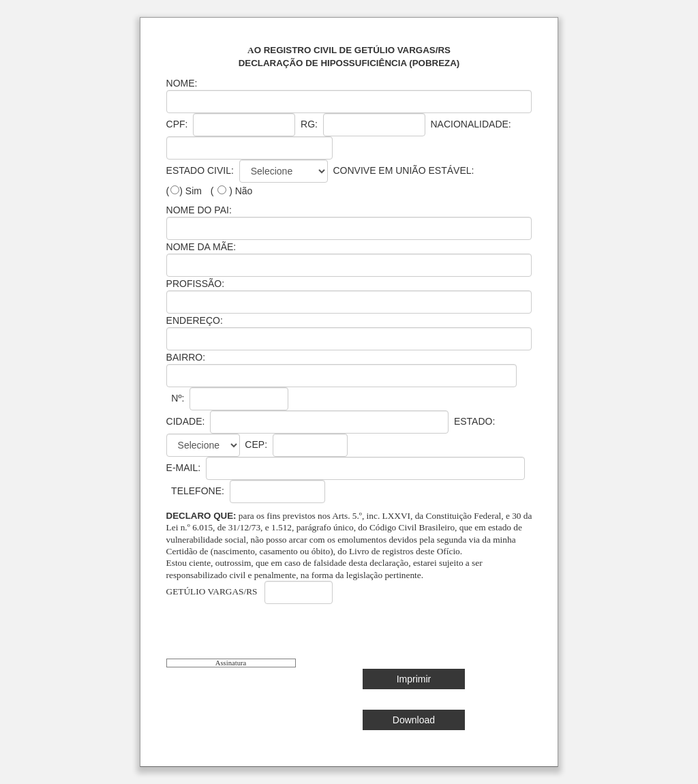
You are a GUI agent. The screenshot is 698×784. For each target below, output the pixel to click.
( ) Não (232, 191)
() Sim (184, 191)
